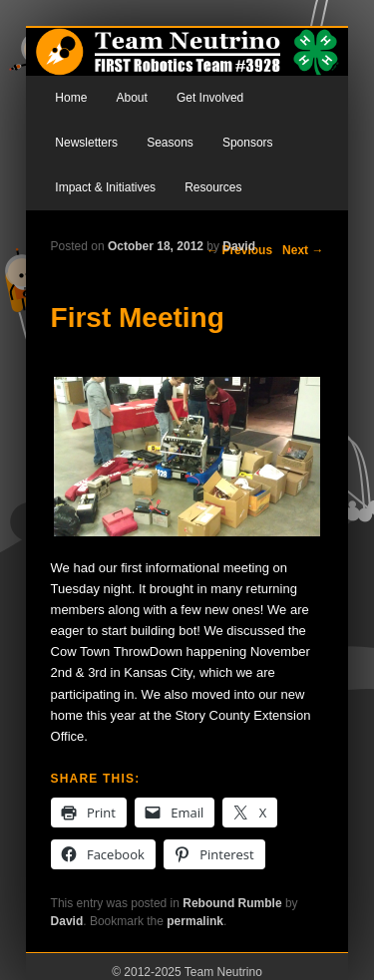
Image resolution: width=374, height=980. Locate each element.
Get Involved (210, 98)
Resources (213, 187)
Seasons (170, 143)
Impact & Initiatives (105, 187)
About (131, 98)
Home (71, 98)
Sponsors (248, 143)
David (239, 246)
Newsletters (86, 143)
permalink (195, 921)
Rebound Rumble (232, 903)
